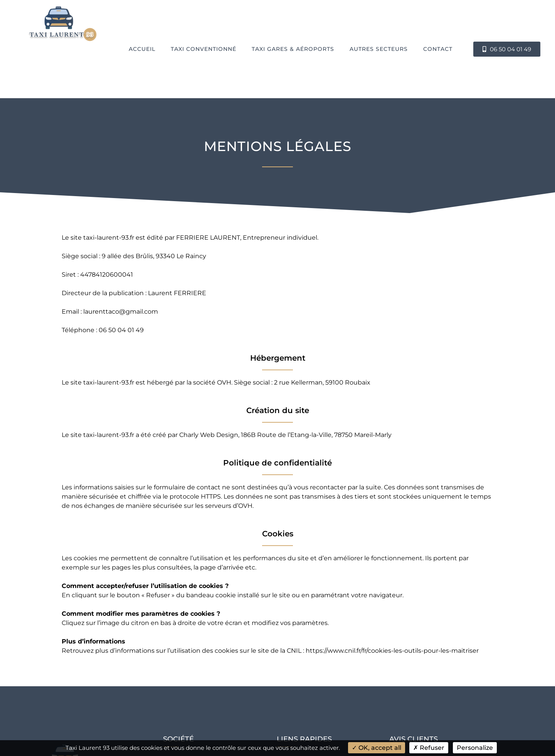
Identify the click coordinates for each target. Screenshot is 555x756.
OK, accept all (377, 748)
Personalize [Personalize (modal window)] (475, 748)
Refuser (429, 748)
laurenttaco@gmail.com (121, 312)
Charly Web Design (209, 435)
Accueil (142, 49)
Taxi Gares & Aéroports (293, 49)
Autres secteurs (379, 49)
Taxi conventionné (203, 49)
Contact (438, 49)
